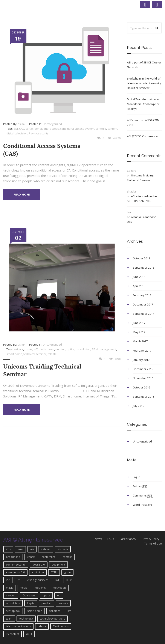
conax (30, 129)
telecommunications (18, 626)
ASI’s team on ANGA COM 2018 (143, 122)
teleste (52, 354)
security (43, 133)
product (46, 603)
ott (59, 595)
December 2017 (143, 304)
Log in (137, 477)
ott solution (83, 349)
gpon (67, 572)
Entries (140, 486)
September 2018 (143, 268)
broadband (13, 557)
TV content (12, 634)
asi (16, 129)
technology (26, 619)
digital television (17, 133)
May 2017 (139, 332)
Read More (22, 194)
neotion (60, 349)
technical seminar (35, 354)
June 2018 (139, 277)
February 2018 (142, 295)
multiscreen (47, 349)
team (9, 619)
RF (93, 349)
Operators (29, 595)
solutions (55, 611)
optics (71, 349)
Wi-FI (29, 634)
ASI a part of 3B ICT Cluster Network (144, 65)
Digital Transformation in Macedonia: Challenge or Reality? (143, 104)
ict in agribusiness (37, 580)
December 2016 (143, 369)
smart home (14, 354)
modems (40, 588)
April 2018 (139, 286)
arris (20, 549)
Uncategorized (52, 124)
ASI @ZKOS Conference (142, 136)
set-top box (13, 611)
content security (16, 565)
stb (69, 611)
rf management (106, 349)
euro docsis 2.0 (15, 572)
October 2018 (141, 258)
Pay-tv (33, 133)
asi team (63, 549)
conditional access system (77, 129)
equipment (58, 565)
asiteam (46, 549)
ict (18, 580)
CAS (22, 129)
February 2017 (142, 351)
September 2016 (143, 397)
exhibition (38, 572)
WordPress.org (143, 505)
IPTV (69, 580)
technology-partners (52, 619)
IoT (36, 349)
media (24, 588)
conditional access (47, 129)
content (112, 129)
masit (9, 588)
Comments (143, 495)
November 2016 (143, 378)
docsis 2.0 (39, 565)
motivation (59, 588)
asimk (21, 124)
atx (21, 349)
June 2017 (139, 323)
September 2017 (143, 314)
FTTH (54, 572)
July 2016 (138, 406)
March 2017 (140, 341)
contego (101, 129)
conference (49, 557)
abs (8, 549)
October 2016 (141, 387)
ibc (8, 580)
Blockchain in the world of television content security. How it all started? (144, 83)
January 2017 (141, 360)
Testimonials (61, 626)
